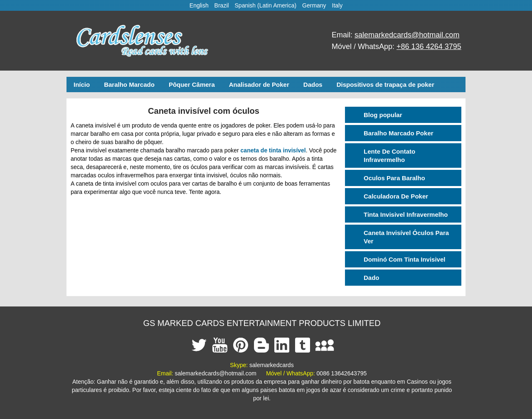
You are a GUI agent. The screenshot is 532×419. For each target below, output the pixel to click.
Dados (313, 85)
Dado (372, 278)
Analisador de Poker (259, 85)
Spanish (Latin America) (266, 5)
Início (82, 85)
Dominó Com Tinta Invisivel (404, 259)
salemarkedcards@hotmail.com (407, 35)
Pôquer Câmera (192, 85)
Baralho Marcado (129, 85)
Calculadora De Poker (396, 196)
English (199, 5)
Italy (337, 5)
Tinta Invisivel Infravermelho (406, 214)
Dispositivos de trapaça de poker (385, 85)
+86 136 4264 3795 (429, 47)
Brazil (222, 5)
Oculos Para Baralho (394, 178)
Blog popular (383, 115)
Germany (314, 5)
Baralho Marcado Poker (399, 133)
